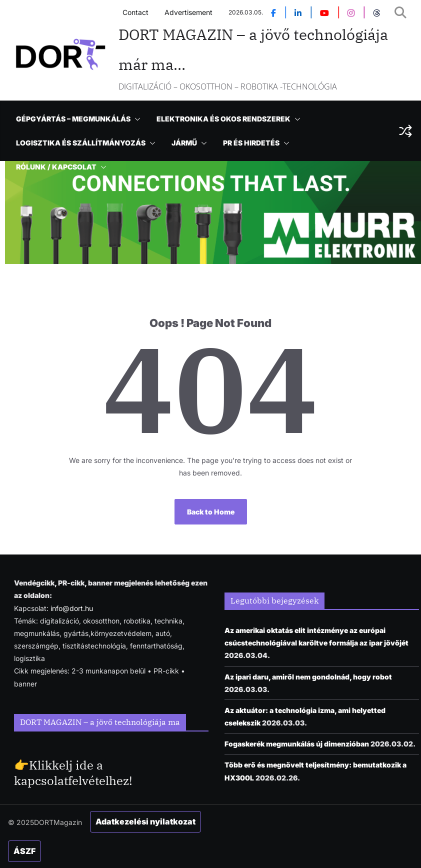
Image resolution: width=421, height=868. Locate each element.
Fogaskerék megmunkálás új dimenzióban (297, 744)
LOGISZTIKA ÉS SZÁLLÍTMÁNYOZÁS (81, 143)
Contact (135, 12)
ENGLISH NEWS (108, 95)
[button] (248, 95)
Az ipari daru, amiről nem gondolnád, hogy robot (308, 677)
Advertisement (188, 12)
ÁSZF (24, 851)
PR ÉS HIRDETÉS (251, 143)
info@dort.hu (72, 608)
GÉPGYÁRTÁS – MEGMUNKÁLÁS (73, 119)
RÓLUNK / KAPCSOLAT (56, 167)
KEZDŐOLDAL (40, 95)
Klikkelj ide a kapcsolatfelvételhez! (73, 773)
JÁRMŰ (184, 143)
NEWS (163, 95)
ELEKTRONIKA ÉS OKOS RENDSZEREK (223, 119)
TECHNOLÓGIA (217, 95)
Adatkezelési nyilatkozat (145, 821)
